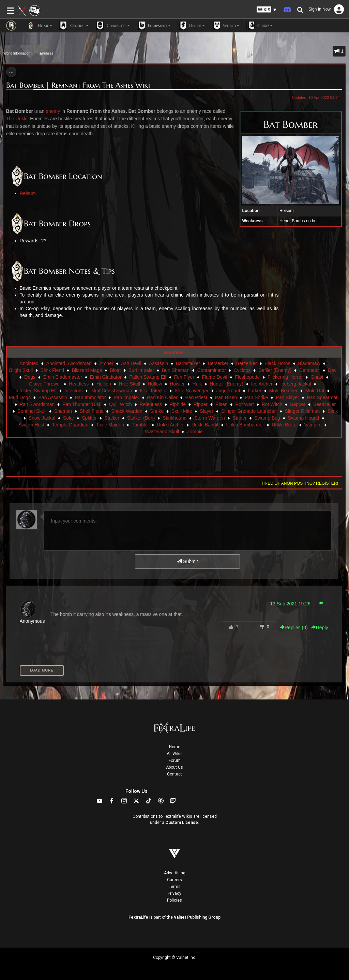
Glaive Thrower (45, 384)
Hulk (197, 384)
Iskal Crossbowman (111, 391)
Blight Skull (21, 370)
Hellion (104, 384)
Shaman (63, 411)
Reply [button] (320, 628)
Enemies (47, 53)
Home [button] (39, 26)
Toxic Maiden (110, 425)
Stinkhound (174, 418)
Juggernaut (228, 391)
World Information (17, 53)
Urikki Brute (284, 425)
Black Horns (277, 363)
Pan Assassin (53, 397)
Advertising (175, 873)
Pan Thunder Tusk (82, 404)
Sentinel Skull (32, 411)
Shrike (157, 411)
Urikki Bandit (205, 425)
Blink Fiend (52, 370)
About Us (174, 767)
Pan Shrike (256, 397)
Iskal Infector (153, 391)
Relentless (151, 404)
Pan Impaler (126, 397)
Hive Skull (130, 384)
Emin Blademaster (63, 377)
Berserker (218, 363)
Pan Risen (226, 397)
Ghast (317, 377)
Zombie (195, 432)
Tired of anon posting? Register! (300, 483)
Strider (239, 418)
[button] (267, 10)
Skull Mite (182, 411)
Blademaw (309, 363)
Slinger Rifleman (302, 411)
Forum (175, 760)
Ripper (201, 404)
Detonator (310, 370)
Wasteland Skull (162, 432)
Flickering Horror (285, 377)
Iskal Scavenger (192, 391)
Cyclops (242, 370)
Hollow (155, 384)
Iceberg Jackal (295, 384)
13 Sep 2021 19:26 (290, 604)
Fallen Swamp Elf (148, 377)
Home (175, 747)
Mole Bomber (283, 391)
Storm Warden (210, 418)
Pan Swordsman (37, 404)
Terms (175, 887)
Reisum (28, 193)
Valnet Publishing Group (197, 917)
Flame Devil (215, 377)
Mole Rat (315, 391)
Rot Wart (245, 404)
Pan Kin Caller (162, 397)
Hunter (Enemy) (226, 384)
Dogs (30, 377)
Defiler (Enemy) (275, 370)
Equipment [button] (154, 26)
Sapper (298, 404)
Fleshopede (247, 377)
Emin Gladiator (106, 377)
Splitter (89, 418)
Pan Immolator (90, 397)
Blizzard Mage (87, 370)
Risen (222, 404)
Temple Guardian (70, 425)
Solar (69, 418)
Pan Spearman (323, 397)
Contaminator (212, 370)
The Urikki (17, 119)
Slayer (207, 411)
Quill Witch (120, 404)
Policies (174, 900)
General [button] (74, 26)
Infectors (74, 391)
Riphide (178, 404)
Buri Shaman (176, 370)
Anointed (29, 363)
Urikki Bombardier (245, 425)
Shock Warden (127, 411)
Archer (106, 363)
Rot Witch (272, 404)
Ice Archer (262, 384)
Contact (174, 774)
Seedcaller (324, 404)
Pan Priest (196, 397)
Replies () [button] (294, 628)
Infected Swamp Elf (36, 391)
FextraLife (138, 917)
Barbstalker (188, 363)
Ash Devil (131, 363)
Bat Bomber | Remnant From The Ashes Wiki (78, 85)
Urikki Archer (170, 425)
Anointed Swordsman (69, 363)
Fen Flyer (184, 377)
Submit (187, 561)
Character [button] (113, 26)
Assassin (158, 363)
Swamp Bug (267, 418)
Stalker (112, 418)
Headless (79, 384)
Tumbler (140, 425)
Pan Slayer (287, 397)
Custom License (182, 823)
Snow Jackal (42, 418)
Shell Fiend (92, 411)
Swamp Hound (304, 418)
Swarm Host (31, 425)
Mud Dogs (20, 397)
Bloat (115, 370)
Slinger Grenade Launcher (249, 411)
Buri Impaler (141, 370)
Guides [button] (259, 26)
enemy (53, 111)
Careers (174, 880)
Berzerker (247, 363)
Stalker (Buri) (141, 418)
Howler (177, 384)
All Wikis (175, 754)
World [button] (225, 26)
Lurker (255, 391)
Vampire (313, 425)
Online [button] (191, 26)
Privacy (174, 893)
